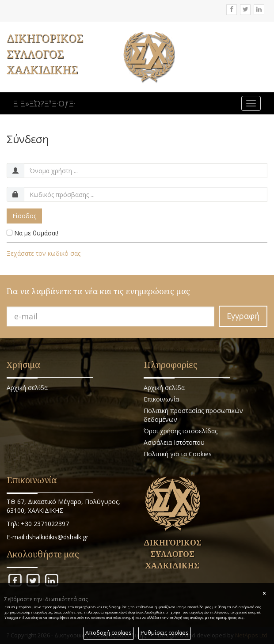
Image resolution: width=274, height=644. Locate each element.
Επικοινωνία (161, 399)
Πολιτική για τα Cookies (178, 454)
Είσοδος (24, 216)
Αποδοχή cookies (108, 633)
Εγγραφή (243, 316)
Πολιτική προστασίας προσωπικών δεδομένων (193, 415)
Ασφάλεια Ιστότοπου (174, 442)
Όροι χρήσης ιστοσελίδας (181, 431)
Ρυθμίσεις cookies (165, 633)
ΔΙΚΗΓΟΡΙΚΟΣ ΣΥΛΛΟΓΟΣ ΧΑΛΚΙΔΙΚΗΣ (45, 54)
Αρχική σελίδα (27, 388)
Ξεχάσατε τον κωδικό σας (44, 253)
